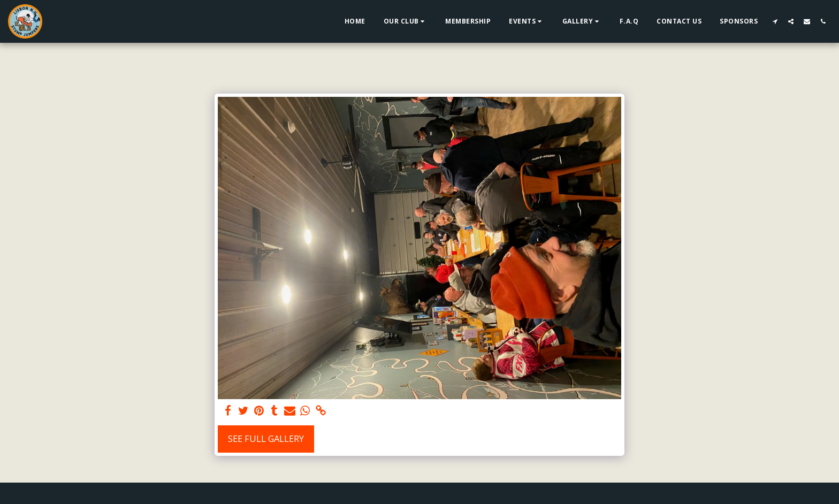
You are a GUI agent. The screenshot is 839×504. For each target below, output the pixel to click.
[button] (406, 21)
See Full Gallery (266, 438)
